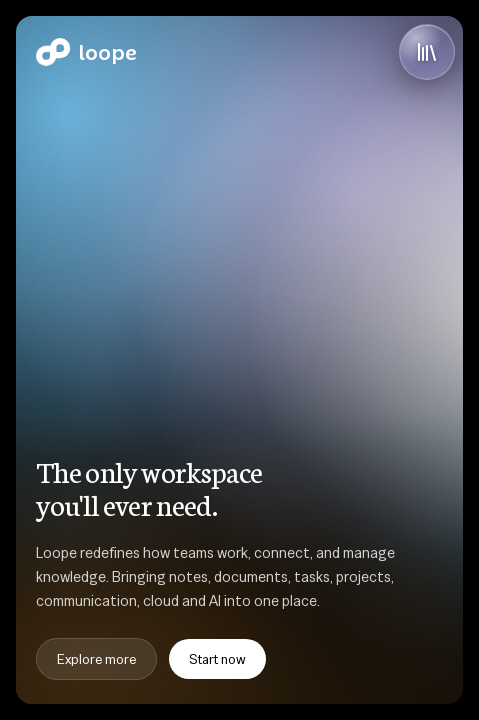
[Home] (86, 52)
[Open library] (427, 52)
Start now (217, 659)
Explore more (96, 659)
